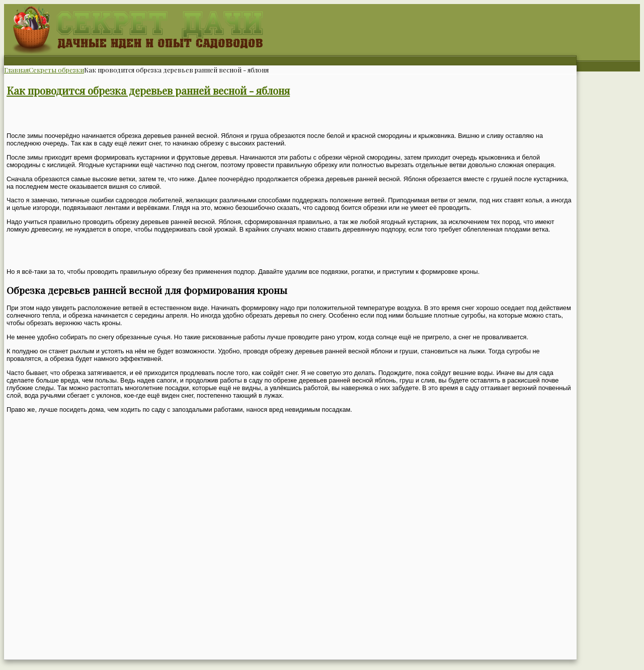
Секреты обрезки (56, 70)
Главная (16, 70)
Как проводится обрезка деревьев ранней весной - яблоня (148, 90)
